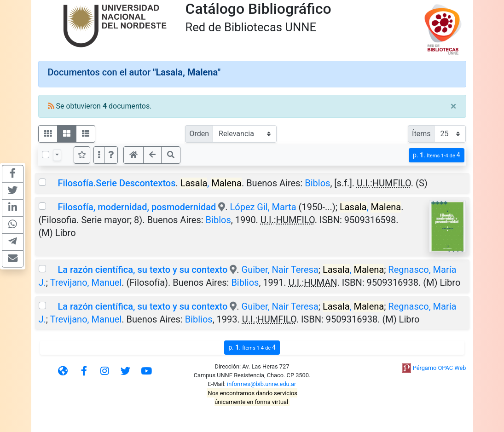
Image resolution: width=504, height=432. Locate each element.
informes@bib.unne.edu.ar (261, 384)
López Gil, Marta (263, 207)
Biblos (317, 183)
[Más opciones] (99, 155)
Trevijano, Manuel (86, 282)
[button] (111, 155)
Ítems (421, 134)
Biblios (245, 282)
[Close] (454, 106)
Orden (199, 134)
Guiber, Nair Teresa (280, 270)
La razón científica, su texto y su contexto (142, 270)
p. (437, 155)
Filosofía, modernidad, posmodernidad (137, 207)
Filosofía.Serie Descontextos (116, 183)
